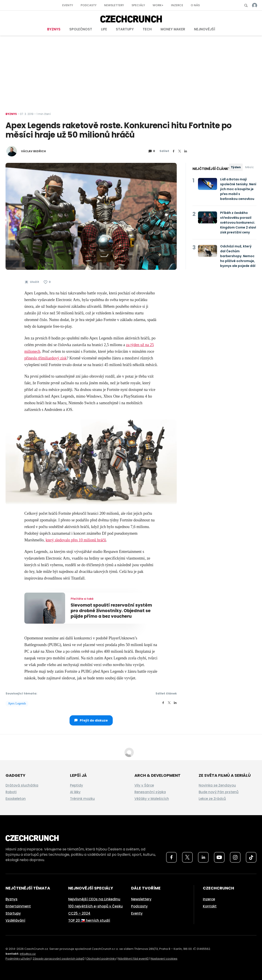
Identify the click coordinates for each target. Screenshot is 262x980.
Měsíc (249, 167)
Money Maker (173, 29)
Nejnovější (205, 29)
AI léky (75, 792)
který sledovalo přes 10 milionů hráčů (76, 540)
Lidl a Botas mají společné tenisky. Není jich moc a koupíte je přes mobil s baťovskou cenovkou (238, 189)
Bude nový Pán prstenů (219, 792)
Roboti (11, 792)
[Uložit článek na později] (32, 282)
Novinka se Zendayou (217, 785)
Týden (236, 167)
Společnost (81, 29)
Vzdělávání (15, 920)
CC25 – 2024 (79, 913)
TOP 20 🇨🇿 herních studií (89, 920)
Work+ (158, 5)
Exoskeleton (16, 799)
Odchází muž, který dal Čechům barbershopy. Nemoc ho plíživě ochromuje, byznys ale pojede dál (238, 256)
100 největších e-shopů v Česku (95, 906)
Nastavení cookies (164, 959)
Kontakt (210, 906)
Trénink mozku (82, 799)
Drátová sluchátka (22, 785)
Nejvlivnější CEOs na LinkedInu (94, 899)
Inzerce (177, 5)
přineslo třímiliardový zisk (46, 358)
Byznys (54, 29)
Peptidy (77, 785)
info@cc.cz (28, 954)
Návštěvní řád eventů (133, 959)
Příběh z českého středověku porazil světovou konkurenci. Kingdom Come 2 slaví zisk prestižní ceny (238, 223)
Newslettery (114, 5)
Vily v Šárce (144, 785)
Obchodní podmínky (101, 959)
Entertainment (18, 906)
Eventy (68, 5)
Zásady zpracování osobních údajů (58, 959)
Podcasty (89, 5)
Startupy (125, 29)
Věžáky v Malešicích (152, 799)
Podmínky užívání (18, 959)
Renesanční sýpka (150, 792)
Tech (147, 29)
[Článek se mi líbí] (47, 282)
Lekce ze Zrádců (212, 799)
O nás (195, 5)
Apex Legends (17, 703)
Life (104, 29)
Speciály (138, 5)
